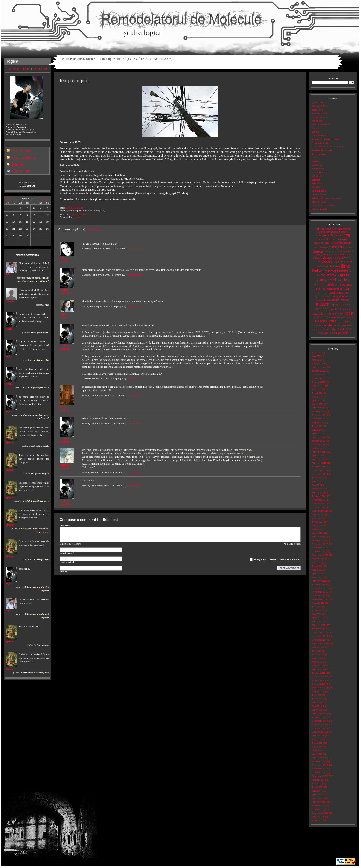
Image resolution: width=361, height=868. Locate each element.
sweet (317, 329)
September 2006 (320, 813)
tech (329, 329)
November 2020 (320, 419)
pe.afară (317, 313)
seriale (327, 325)
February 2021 (319, 408)
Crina (64, 258)
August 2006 (318, 817)
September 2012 (320, 555)
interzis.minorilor (334, 289)
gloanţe (322, 280)
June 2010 (317, 654)
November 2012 (320, 548)
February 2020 (319, 437)
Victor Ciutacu (319, 194)
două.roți (349, 258)
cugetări (70, 208)
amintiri (322, 232)
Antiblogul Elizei (320, 106)
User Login (41, 69)
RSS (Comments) (24, 158)
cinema (341, 239)
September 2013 (320, 511)
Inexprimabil (318, 169)
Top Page (13, 69)
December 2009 (320, 677)
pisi (335, 313)
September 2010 (320, 643)
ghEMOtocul (318, 102)
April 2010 (317, 662)
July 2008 (317, 739)
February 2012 (319, 581)
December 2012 (320, 544)
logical (9, 329)
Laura (315, 158)
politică (341, 313)
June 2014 (317, 478)
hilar (339, 280)
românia (336, 321)
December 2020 (320, 415)
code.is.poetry (323, 243)
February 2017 (319, 452)
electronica (330, 261)
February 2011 (319, 625)
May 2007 (317, 791)
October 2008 (319, 728)
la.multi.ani (326, 293)
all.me (338, 229)
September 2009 (320, 688)
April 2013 (317, 529)
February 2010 (319, 669)
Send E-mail (20, 171)
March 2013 (318, 533)
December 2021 (320, 374)
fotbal (332, 271)
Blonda (315, 132)
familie (319, 266)
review (350, 317)
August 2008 (318, 735)
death (344, 252)
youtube (343, 333)
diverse (339, 258)
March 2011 (318, 621)
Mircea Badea (319, 191)
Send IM (17, 165)
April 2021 (317, 400)
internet (320, 289)
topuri (349, 329)
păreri (347, 309)
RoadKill (321, 321)
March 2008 (318, 754)
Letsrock (316, 180)
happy (331, 280)
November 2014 (320, 474)
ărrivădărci (331, 232)
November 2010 (320, 636)
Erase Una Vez (319, 113)
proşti (350, 313)
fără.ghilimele (332, 266)
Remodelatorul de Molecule (180, 21)
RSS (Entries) (21, 151)
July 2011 (317, 607)
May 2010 (317, 658)
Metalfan (316, 187)
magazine (338, 296)
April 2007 (317, 794)
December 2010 (320, 632)
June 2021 (317, 393)
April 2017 (317, 448)
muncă (345, 300)
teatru (323, 329)
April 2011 (317, 618)
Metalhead (317, 176)
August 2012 (318, 559)
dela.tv (319, 255)
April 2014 (317, 485)
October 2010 (319, 640)
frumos (342, 271)
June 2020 (317, 426)
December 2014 (320, 470)
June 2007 (317, 787)
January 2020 (319, 441)
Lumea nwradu (319, 135)
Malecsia (316, 161)
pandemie (336, 309)
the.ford (338, 329)
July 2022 (317, 352)
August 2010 (318, 647)
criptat (349, 247)
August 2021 (318, 386)
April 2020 (317, 433)
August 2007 (318, 780)
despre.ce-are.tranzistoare (337, 255)
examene (346, 262)
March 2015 (318, 459)
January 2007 (319, 805)
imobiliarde (319, 284)
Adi (7, 274)
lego (346, 293)
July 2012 (317, 562)
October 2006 (319, 809)
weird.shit (80, 208)
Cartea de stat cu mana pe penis (328, 147)
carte (332, 239)
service (337, 325)
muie (336, 300)
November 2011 (320, 592)
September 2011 (320, 599)
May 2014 (317, 481)
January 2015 (319, 467)
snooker (348, 325)
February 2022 (319, 367)
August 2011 (318, 603)
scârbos (317, 325)
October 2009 (319, 684)
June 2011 (317, 610)
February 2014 (319, 492)
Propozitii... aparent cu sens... (327, 139)
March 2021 (318, 404)
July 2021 (317, 389)
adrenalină (327, 229)
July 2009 (317, 695)
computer (347, 243)
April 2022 (317, 360)
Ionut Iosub (317, 165)
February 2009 (319, 713)
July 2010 (317, 651)
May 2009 (317, 702)
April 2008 (317, 750)
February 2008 (319, 758)
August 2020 (318, 422)
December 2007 (320, 765)
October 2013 (319, 507)
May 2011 (317, 614)
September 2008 (320, 732)
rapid (324, 317)
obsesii (322, 309)
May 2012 (317, 570)
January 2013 (319, 540)
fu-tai (351, 271)
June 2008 (317, 743)
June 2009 (317, 699)
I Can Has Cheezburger (324, 205)
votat (321, 333)
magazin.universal (322, 296)
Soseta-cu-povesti (321, 124)
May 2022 (317, 356)
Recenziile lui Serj (321, 143)
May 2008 (317, 747)
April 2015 (317, 456)
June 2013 (317, 522)
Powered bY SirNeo (322, 150)
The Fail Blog (318, 202)
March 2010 (318, 666)
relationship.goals (337, 317)
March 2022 (318, 363)
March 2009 (318, 710)
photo (328, 313)
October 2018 (319, 444)
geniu (345, 275)
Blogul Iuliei (317, 110)
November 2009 (320, 680)
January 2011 (319, 629)
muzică (323, 304)
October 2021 (319, 382)
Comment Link (135, 249)
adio (318, 229)
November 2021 (320, 378)
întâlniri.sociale (339, 284)
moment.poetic (324, 300)
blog (347, 235)
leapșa (340, 293)
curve (328, 252)
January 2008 (319, 761)
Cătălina (10, 301)
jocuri (347, 289)
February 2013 (319, 537)
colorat (337, 243)
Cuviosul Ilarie (319, 154)
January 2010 (319, 673)
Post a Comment (95, 230)
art (339, 232)
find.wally (320, 271)
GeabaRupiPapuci (328, 275)
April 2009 (317, 706)
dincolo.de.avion (323, 258)
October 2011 (319, 596)
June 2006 (317, 820)
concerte (336, 247)
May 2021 (317, 397)
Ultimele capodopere (81, 214)
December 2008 (320, 721)
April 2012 (317, 573)
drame (317, 261)
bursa (78, 217)
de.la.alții (336, 252)
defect (351, 252)
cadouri (323, 239)
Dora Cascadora (320, 117)
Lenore (315, 128)
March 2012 (318, 577)
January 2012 (319, 584)
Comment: (65, 526)
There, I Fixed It (320, 209)
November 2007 (320, 769)
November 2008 (320, 724)
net (333, 304)
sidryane (66, 465)
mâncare (349, 296)
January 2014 (319, 496)
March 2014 (318, 489)
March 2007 (318, 798)
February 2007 (319, 802)
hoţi (347, 280)
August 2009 (318, 691)
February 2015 (319, 463)
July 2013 (317, 518)
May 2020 (317, 430)
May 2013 (317, 526)
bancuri (344, 232)
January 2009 (319, 717)
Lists (26, 69)
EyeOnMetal (318, 183)
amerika (347, 229)
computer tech (321, 247)
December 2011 (320, 588)
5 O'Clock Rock (319, 172)
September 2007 (320, 776)
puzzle (316, 317)
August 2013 (318, 514)
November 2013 (320, 503)
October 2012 (319, 551)
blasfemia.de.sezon (329, 235)
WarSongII (317, 121)
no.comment (343, 304)
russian (347, 321)
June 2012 (317, 566)
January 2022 (319, 371)
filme (345, 266)
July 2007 (317, 783)
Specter (10, 442)
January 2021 (319, 411)
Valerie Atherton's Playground (326, 198)
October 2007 (319, 772)
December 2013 (320, 500)
